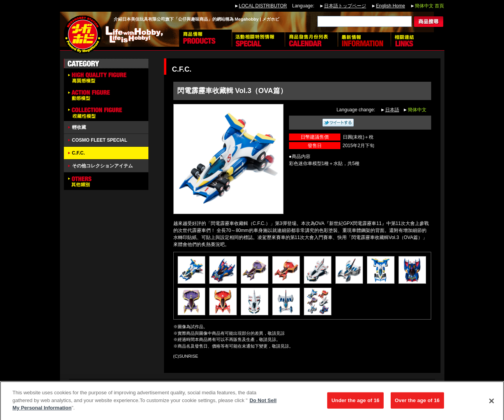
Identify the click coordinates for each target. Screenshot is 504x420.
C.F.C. (78, 153)
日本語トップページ (345, 6)
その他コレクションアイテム (102, 166)
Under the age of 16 (355, 403)
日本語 (392, 110)
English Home (390, 6)
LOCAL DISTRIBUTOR (263, 6)
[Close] (492, 403)
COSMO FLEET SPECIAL (100, 140)
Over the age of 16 (417, 403)
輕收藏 (79, 127)
